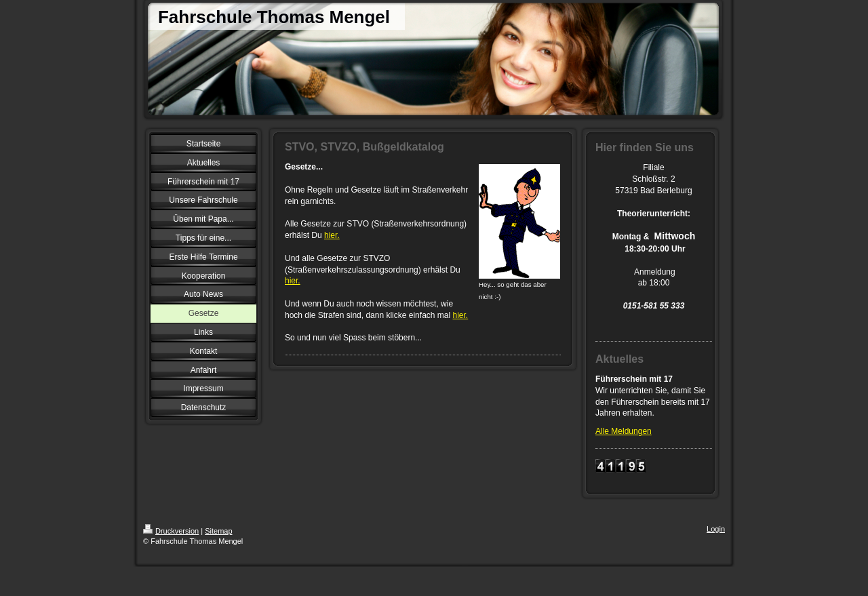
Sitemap (218, 531)
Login (716, 529)
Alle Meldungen (624, 431)
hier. (332, 235)
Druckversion (171, 531)
